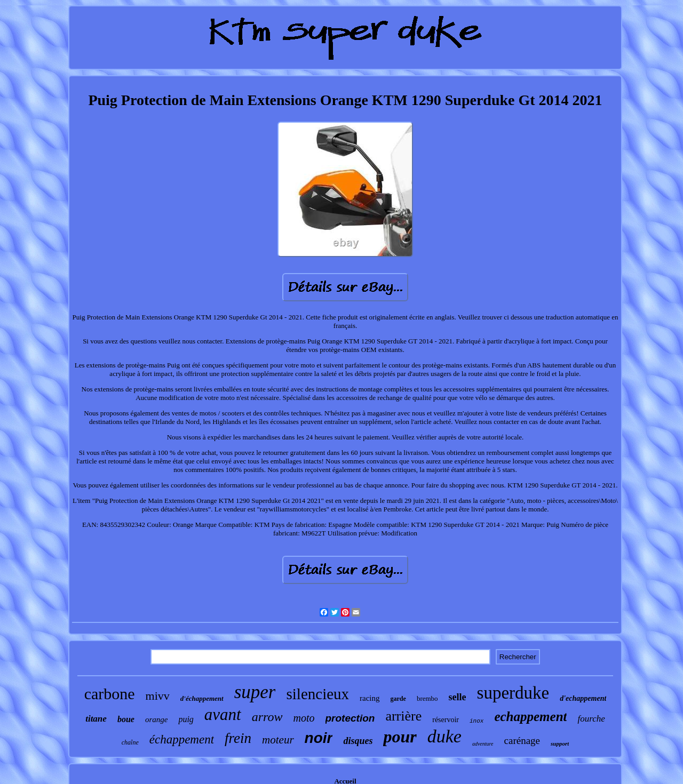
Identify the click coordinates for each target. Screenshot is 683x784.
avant (223, 714)
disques (358, 741)
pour (400, 737)
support (560, 743)
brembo (427, 698)
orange (157, 719)
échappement (182, 739)
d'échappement (202, 698)
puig (186, 719)
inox (476, 721)
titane (96, 719)
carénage (522, 741)
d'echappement (583, 698)
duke (444, 736)
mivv (158, 696)
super (255, 692)
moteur (278, 740)
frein (238, 738)
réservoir (446, 720)
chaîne (130, 742)
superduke (513, 693)
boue (126, 719)
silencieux (317, 694)
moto (304, 718)
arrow (267, 717)
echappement (530, 717)
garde (398, 699)
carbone (110, 694)
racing (370, 698)
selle (458, 697)
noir (319, 738)
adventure (483, 744)
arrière (403, 716)
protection (350, 718)
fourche (591, 719)
